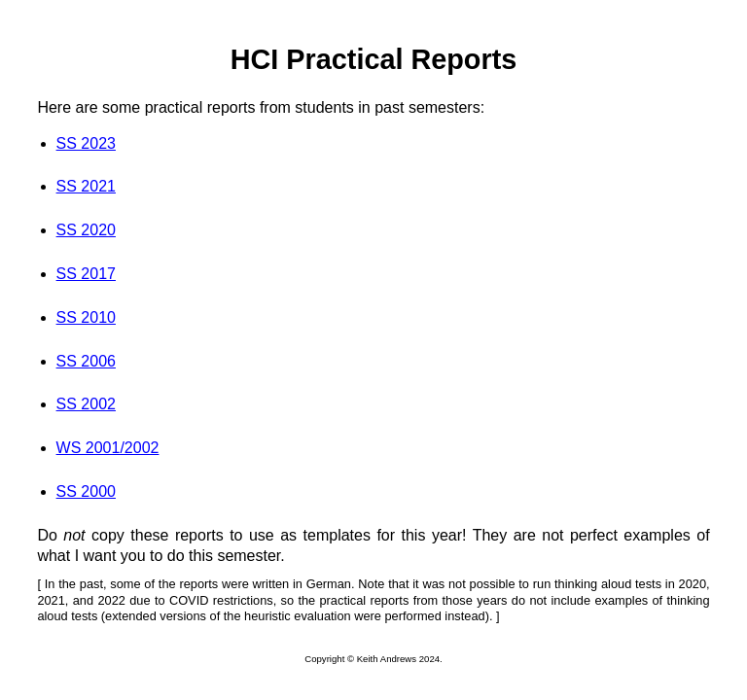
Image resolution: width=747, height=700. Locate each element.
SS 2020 (86, 230)
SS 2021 (86, 186)
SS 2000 (86, 491)
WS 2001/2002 (108, 448)
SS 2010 (86, 317)
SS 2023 (86, 143)
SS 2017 (86, 274)
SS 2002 (86, 404)
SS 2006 (86, 361)
